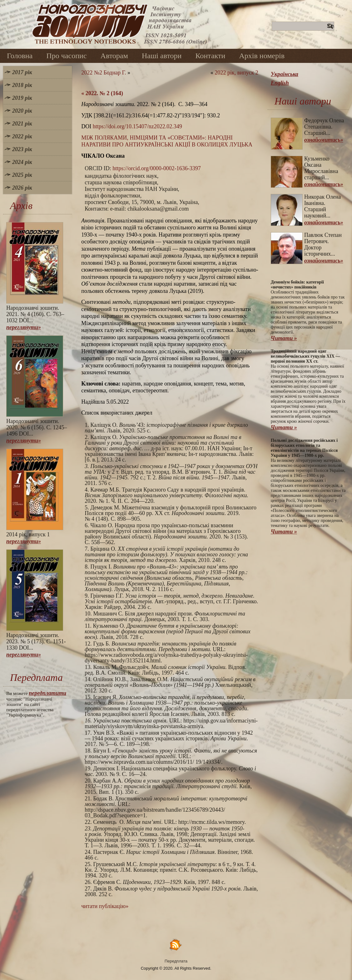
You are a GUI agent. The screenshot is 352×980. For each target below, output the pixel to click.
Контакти (210, 56)
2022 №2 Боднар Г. (104, 73)
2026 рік (22, 188)
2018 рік (22, 85)
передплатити (48, 693)
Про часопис (66, 56)
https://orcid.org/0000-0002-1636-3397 (157, 168)
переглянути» (24, 327)
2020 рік (22, 111)
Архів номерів (262, 56)
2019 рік (22, 98)
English (280, 83)
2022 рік (22, 136)
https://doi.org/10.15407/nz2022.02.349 (138, 126)
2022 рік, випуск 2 (236, 73)
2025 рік (22, 175)
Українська (284, 74)
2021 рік (22, 124)
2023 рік (22, 149)
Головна (20, 56)
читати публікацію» (105, 906)
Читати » (284, 338)
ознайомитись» (324, 140)
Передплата (176, 961)
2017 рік (22, 72)
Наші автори (162, 56)
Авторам (114, 56)
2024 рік (22, 162)
